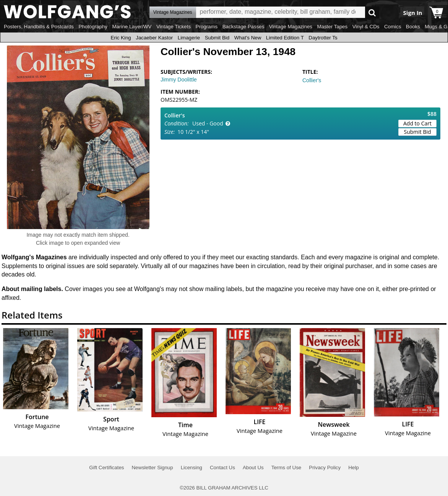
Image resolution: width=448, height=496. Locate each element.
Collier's (312, 80)
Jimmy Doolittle (179, 80)
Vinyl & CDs (366, 27)
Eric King (121, 38)
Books (413, 27)
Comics (393, 27)
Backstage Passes (243, 27)
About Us (253, 468)
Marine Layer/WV (132, 27)
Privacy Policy (325, 468)
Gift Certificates (106, 468)
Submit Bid (217, 38)
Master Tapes (332, 27)
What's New (248, 38)
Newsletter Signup (152, 468)
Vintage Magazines (291, 27)
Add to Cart (417, 123)
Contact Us (222, 468)
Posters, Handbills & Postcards (39, 27)
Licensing (192, 468)
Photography (93, 27)
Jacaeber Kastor (154, 38)
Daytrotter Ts (323, 38)
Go (372, 12)
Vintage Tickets (174, 27)
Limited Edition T (285, 38)
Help (353, 468)
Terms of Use (286, 468)
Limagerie (189, 38)
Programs (207, 27)
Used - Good (208, 123)
